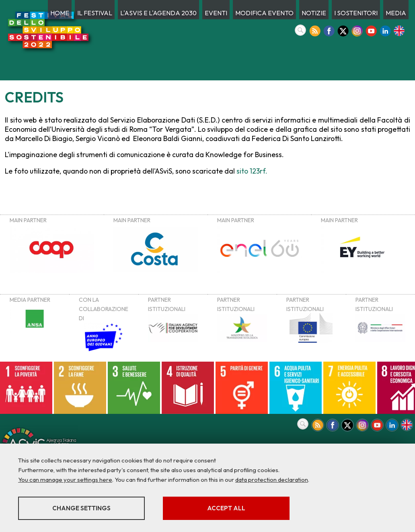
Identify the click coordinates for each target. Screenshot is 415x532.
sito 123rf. (252, 171)
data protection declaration (272, 480)
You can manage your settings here (65, 480)
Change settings (81, 508)
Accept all (226, 508)
